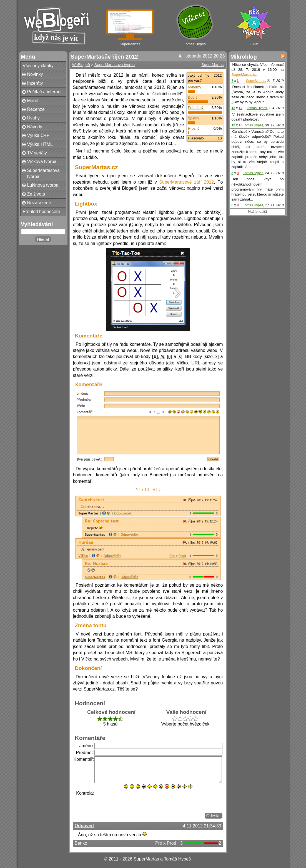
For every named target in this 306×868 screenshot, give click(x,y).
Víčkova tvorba (42, 162)
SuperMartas (212, 65)
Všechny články (38, 66)
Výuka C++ (38, 135)
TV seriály (37, 153)
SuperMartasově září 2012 (186, 182)
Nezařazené (39, 203)
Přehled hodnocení (41, 212)
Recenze (36, 109)
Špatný (194, 118)
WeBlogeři (81, 65)
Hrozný (194, 128)
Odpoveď (85, 826)
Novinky (35, 74)
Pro (159, 843)
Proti (171, 843)
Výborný (195, 87)
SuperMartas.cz (244, 75)
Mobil (32, 101)
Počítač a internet (45, 92)
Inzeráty (35, 83)
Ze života (36, 194)
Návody (35, 127)
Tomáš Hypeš (257, 108)
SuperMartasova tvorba (43, 173)
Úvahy (33, 118)
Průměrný (196, 108)
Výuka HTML (40, 144)
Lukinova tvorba (43, 185)
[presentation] (137, 801)
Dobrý (193, 97)
